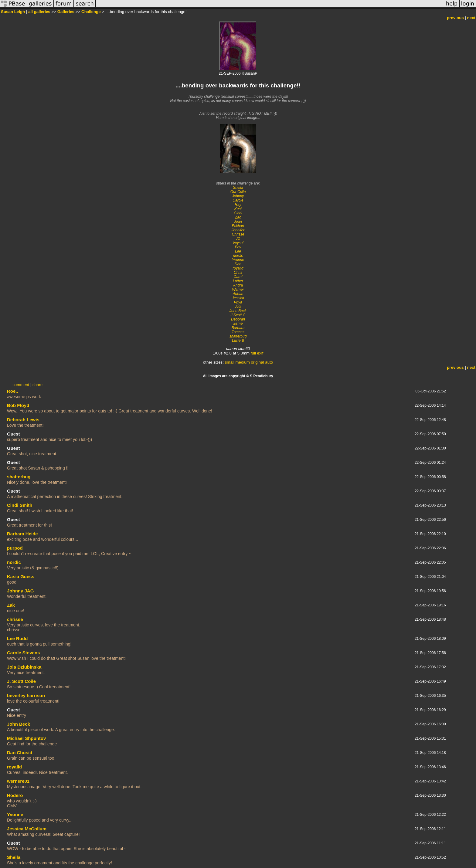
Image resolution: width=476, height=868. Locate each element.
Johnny (238, 196)
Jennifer (238, 230)
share (37, 385)
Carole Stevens (23, 653)
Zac (238, 217)
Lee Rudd (17, 638)
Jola (238, 307)
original (258, 362)
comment (21, 385)
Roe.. (13, 391)
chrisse (15, 619)
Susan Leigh (13, 12)
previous (455, 18)
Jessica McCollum (27, 829)
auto (269, 362)
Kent (238, 209)
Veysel (238, 243)
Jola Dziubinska (24, 667)
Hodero (15, 795)
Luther (238, 281)
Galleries (66, 12)
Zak (11, 605)
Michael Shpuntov (26, 738)
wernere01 (18, 781)
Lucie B (238, 341)
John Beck (238, 311)
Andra (238, 285)
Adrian (238, 294)
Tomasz (238, 332)
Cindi (238, 213)
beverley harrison (26, 695)
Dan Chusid (20, 753)
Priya (238, 302)
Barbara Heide (22, 534)
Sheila (238, 188)
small (230, 362)
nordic (238, 256)
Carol (238, 277)
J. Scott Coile (21, 681)
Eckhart (238, 226)
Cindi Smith (20, 505)
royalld (238, 268)
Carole (238, 200)
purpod (15, 548)
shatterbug (238, 336)
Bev (238, 247)
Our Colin (238, 192)
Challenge (91, 12)
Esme (238, 324)
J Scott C (238, 315)
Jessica (238, 298)
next (471, 18)
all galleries (39, 12)
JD (238, 239)
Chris (238, 273)
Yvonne (238, 260)
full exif (257, 353)
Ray (238, 205)
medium (242, 362)
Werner (238, 290)
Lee (238, 251)
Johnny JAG (20, 591)
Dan (238, 264)
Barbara (238, 328)
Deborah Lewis (23, 420)
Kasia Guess (21, 576)
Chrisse (238, 234)
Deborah (238, 319)
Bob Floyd (18, 405)
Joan (238, 222)
